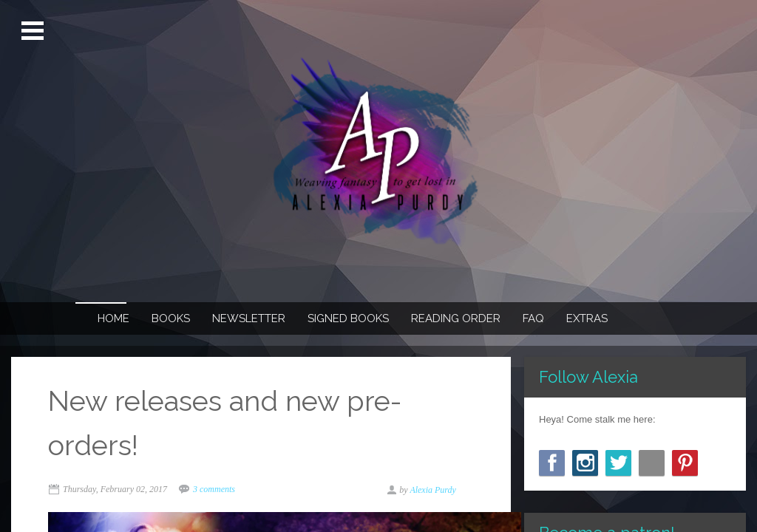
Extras (587, 318)
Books (171, 318)
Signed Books (348, 318)
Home (113, 318)
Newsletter (249, 318)
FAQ (533, 318)
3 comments (214, 489)
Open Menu (34, 31)
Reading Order (456, 318)
